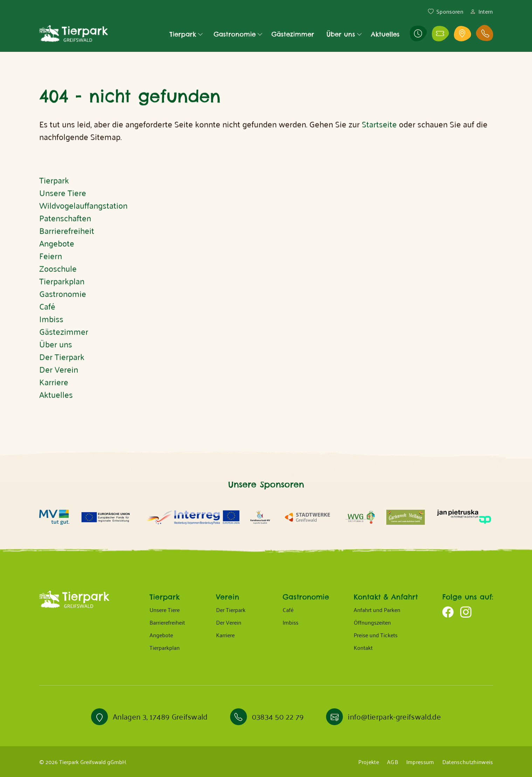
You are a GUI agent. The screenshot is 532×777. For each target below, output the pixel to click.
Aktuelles (385, 34)
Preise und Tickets (376, 635)
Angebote (161, 635)
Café (288, 610)
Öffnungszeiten (372, 622)
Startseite (379, 136)
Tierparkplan (165, 647)
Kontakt (363, 647)
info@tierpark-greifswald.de (394, 716)
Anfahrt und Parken (377, 610)
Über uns (341, 34)
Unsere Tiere (165, 610)
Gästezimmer (293, 34)
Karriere (225, 635)
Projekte (369, 762)
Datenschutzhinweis (468, 762)
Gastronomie (235, 34)
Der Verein (229, 622)
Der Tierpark (231, 610)
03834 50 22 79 (278, 716)
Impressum (420, 762)
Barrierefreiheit (167, 622)
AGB (393, 762)
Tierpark (183, 34)
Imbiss (291, 622)
